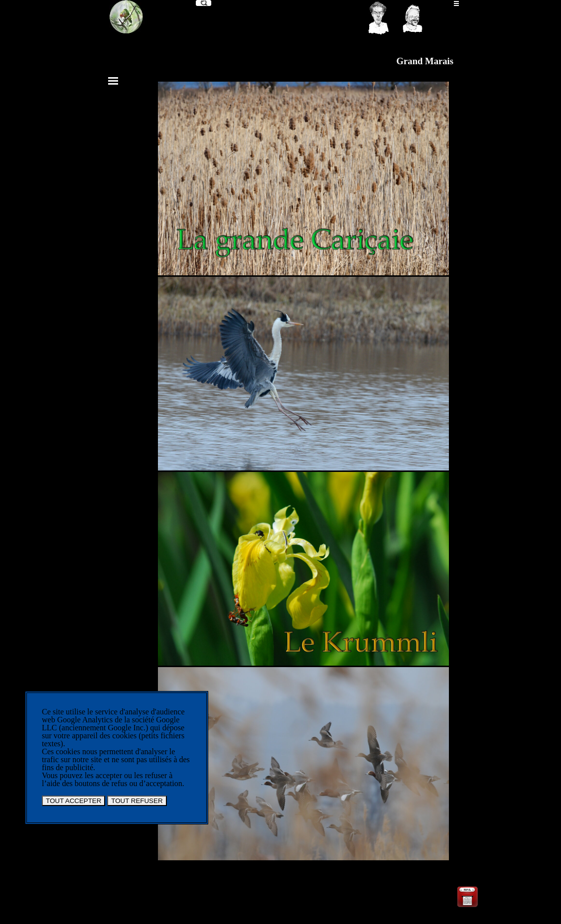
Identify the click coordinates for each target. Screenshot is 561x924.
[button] (467, 888)
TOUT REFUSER (137, 801)
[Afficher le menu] (456, 3)
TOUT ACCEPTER (73, 801)
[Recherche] (204, 3)
